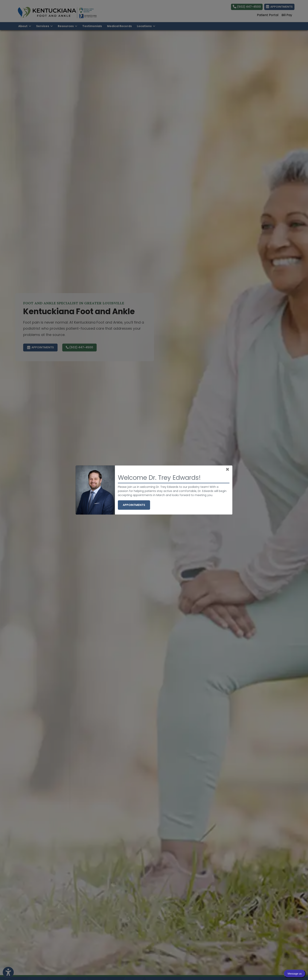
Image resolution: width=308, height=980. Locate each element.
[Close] (227, 469)
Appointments (136, 505)
